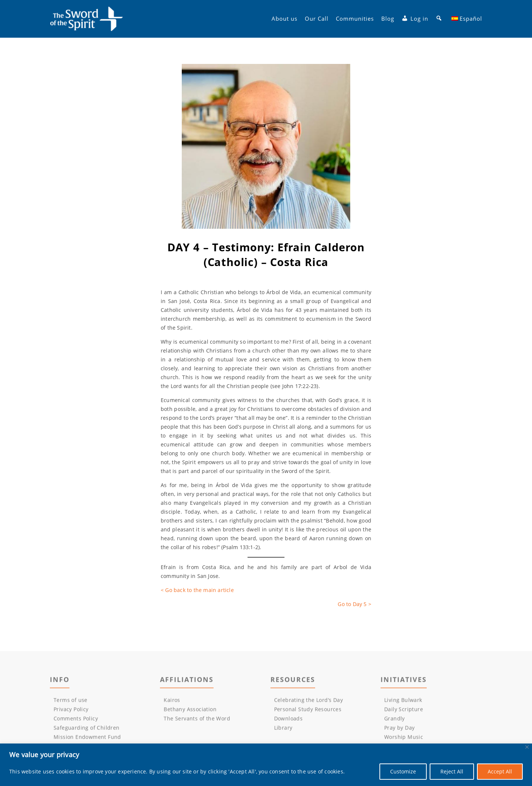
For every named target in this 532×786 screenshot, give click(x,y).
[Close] (527, 747)
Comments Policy (76, 720)
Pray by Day (399, 729)
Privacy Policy (71, 711)
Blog (388, 19)
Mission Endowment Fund (87, 739)
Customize (403, 771)
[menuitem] (467, 19)
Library (283, 729)
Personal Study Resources (308, 711)
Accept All (500, 771)
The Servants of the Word (197, 720)
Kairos (172, 702)
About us (284, 19)
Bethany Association (190, 711)
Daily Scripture (404, 711)
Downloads (289, 720)
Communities (355, 19)
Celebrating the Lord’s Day (308, 702)
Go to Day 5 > (354, 604)
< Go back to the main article (197, 590)
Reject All (452, 771)
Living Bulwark (403, 702)
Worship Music (404, 739)
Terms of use (71, 702)
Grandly (395, 720)
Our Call (317, 19)
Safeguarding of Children (87, 729)
